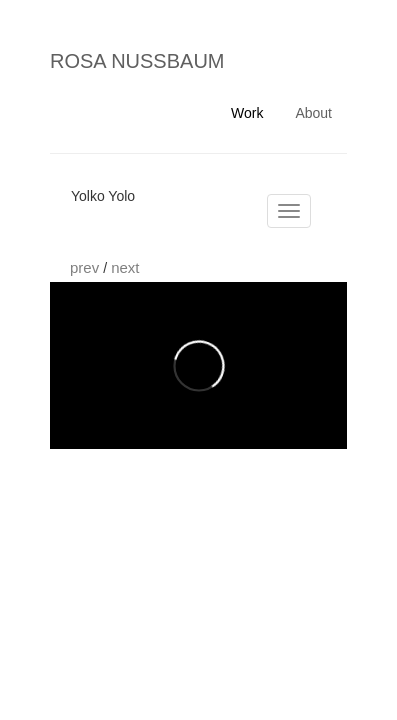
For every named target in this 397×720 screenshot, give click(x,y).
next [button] (125, 267)
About (313, 113)
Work (247, 113)
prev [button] (86, 267)
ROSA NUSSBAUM (137, 61)
